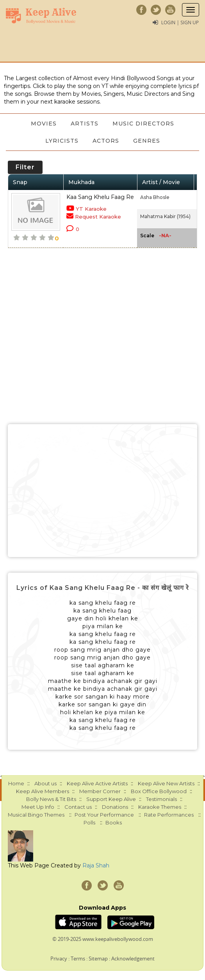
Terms (78, 959)
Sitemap (98, 959)
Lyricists (62, 141)
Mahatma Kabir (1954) (165, 216)
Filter (25, 167)
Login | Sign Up (180, 22)
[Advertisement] (102, 491)
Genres (147, 141)
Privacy (59, 959)
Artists (85, 124)
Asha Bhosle (155, 197)
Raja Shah (96, 865)
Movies (44, 124)
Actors (106, 141)
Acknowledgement (133, 959)
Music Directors (143, 124)
